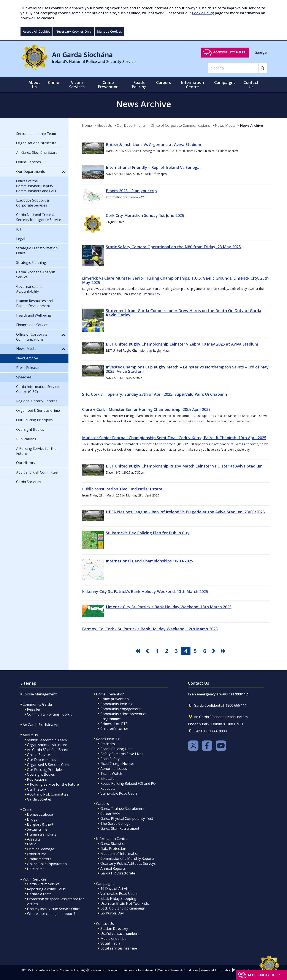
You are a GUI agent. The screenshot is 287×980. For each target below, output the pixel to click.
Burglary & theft (40, 824)
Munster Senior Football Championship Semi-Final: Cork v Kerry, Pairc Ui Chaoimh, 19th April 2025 (174, 438)
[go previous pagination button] (148, 651)
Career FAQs (110, 813)
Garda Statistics (113, 844)
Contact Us (105, 924)
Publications (37, 779)
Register (34, 709)
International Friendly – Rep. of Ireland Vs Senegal (153, 167)
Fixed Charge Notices (117, 764)
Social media (110, 943)
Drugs (32, 819)
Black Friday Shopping (118, 898)
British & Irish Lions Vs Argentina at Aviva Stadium (154, 144)
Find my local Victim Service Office (54, 909)
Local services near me (119, 948)
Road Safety (110, 759)
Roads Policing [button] (139, 85)
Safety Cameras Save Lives (122, 754)
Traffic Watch (111, 773)
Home (87, 125)
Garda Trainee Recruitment (122, 809)
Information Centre (112, 839)
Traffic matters (39, 859)
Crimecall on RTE (114, 724)
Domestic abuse (40, 814)
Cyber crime (37, 854)
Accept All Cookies (36, 31)
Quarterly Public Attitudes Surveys (128, 863)
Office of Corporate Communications (180, 125)
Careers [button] (163, 82)
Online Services (39, 755)
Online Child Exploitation (47, 864)
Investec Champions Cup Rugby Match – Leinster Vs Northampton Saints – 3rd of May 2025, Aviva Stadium (187, 369)
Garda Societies (39, 799)
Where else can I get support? (51, 914)
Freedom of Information (120, 853)
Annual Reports (113, 868)
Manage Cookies (109, 31)
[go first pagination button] (138, 651)
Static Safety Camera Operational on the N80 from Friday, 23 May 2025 (173, 247)
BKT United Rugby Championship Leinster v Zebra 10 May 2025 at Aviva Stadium (182, 344)
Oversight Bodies (41, 774)
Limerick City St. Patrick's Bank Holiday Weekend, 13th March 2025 (169, 607)
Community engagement (121, 709)
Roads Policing (108, 739)
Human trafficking (42, 834)
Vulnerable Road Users (119, 793)
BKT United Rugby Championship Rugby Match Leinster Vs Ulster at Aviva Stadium (184, 466)
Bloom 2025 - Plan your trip (131, 191)
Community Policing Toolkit (49, 714)
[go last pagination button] (224, 651)
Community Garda (37, 704)
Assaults (34, 839)
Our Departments (131, 125)
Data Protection (113, 849)
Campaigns (105, 884)
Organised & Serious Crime (49, 765)
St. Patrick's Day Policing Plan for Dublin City (148, 533)
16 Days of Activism (116, 889)
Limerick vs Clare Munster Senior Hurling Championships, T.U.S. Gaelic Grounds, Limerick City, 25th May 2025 (175, 280)
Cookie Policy (203, 13)
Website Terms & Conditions (178, 970)
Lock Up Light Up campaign (123, 908)
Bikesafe (107, 778)
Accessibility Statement (140, 970)
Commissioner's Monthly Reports (128, 858)
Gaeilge (261, 52)
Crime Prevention (110, 694)
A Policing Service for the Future (53, 784)
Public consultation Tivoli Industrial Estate (122, 489)
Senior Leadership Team (47, 740)
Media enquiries (113, 938)
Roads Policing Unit (116, 749)
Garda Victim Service (43, 884)
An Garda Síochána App (42, 725)
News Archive (252, 125)
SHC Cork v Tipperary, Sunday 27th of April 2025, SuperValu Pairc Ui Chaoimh (155, 394)
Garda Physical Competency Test (127, 818)
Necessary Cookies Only (74, 31)
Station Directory (114, 929)
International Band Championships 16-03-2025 (149, 561)
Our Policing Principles (45, 770)
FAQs (83, 970)
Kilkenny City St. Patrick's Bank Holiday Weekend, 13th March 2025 (145, 591)
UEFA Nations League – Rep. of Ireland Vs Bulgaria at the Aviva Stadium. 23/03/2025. (186, 512)
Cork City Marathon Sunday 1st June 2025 (145, 215)
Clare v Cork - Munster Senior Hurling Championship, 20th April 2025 (146, 409)
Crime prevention (115, 699)
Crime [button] (54, 82)
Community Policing (117, 704)
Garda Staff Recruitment (120, 828)
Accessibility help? (229, 52)
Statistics (108, 744)
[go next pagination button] (214, 651)
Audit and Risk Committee (48, 794)
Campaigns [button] (225, 82)
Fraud (32, 844)
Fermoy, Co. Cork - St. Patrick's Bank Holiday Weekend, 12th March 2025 (150, 629)
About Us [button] (34, 85)
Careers (102, 804)
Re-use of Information (216, 970)
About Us (104, 125)
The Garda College (115, 823)
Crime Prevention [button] (108, 85)
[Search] (233, 68)
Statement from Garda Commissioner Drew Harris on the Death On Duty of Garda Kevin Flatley (184, 313)
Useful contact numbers (120, 934)
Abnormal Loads (114, 769)
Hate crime (36, 869)
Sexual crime (37, 829)
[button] (63, 172)
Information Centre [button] (192, 85)
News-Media (225, 125)
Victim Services (35, 879)
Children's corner (114, 729)
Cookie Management (40, 694)
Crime (27, 810)
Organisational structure (47, 745)
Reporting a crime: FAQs (46, 889)
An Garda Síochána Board (48, 750)
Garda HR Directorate (118, 873)
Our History (36, 789)
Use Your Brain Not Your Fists (125, 903)
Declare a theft (39, 894)
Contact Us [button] (251, 85)
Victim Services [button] (77, 85)
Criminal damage (41, 849)
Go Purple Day (112, 913)
